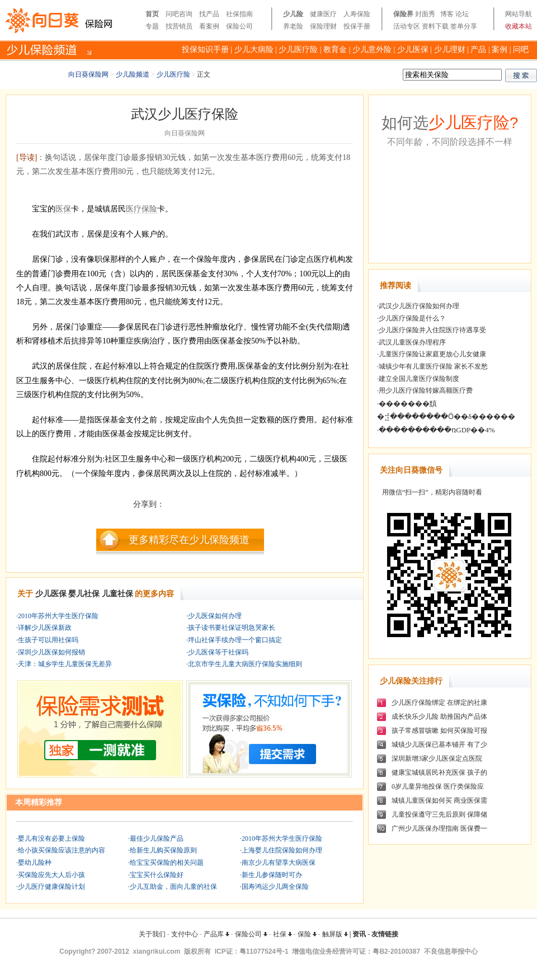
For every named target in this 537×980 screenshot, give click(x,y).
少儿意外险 (372, 50)
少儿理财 (450, 50)
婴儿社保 (84, 594)
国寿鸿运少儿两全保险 (275, 887)
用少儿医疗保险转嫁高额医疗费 (426, 390)
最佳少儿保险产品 (157, 838)
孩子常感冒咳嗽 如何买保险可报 (439, 731)
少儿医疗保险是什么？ (412, 318)
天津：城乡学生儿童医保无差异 (65, 664)
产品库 (216, 934)
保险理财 (323, 26)
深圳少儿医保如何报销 (51, 652)
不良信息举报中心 (451, 951)
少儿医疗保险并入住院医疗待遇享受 (432, 330)
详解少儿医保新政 (45, 628)
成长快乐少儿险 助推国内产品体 (439, 717)
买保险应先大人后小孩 (51, 875)
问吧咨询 (179, 14)
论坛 (462, 14)
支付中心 (185, 934)
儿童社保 (117, 594)
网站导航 (519, 14)
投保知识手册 (205, 50)
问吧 (521, 50)
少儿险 (293, 14)
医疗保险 (142, 209)
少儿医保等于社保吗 (218, 652)
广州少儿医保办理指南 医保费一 (439, 828)
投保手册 (357, 26)
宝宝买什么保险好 (157, 875)
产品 (478, 50)
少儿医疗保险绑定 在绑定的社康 (439, 703)
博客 (447, 14)
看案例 (209, 26)
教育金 (335, 50)
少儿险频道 (133, 74)
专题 (152, 26)
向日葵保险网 (88, 74)
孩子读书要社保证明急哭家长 (232, 628)
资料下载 (435, 26)
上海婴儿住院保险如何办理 (282, 850)
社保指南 (239, 14)
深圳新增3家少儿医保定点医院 (437, 758)
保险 (307, 934)
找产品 (209, 14)
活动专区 (407, 26)
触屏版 (335, 934)
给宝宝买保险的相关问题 (167, 863)
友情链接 (385, 934)
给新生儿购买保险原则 (163, 850)
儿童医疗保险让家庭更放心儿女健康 (432, 354)
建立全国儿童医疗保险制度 (419, 379)
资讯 (359, 934)
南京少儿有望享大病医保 (279, 863)
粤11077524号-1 (264, 951)
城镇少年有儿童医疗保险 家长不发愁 (433, 366)
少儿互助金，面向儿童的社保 (173, 887)
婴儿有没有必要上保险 (51, 838)
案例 (500, 50)
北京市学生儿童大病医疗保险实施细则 (245, 664)
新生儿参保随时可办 (272, 875)
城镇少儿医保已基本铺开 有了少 (439, 745)
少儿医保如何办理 (215, 616)
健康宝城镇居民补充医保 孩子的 (439, 772)
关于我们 (152, 934)
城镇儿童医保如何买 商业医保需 (439, 800)
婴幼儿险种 (35, 863)
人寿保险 (357, 14)
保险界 (403, 14)
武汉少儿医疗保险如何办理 (419, 306)
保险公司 (239, 26)
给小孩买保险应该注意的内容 (62, 850)
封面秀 (425, 14)
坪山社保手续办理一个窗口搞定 (235, 640)
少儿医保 (413, 50)
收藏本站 (519, 26)
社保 (282, 934)
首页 (152, 14)
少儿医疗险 (298, 50)
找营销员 (179, 26)
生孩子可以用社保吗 (48, 640)
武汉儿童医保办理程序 (412, 342)
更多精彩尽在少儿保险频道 (189, 540)
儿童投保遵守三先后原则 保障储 (439, 814)
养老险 (293, 26)
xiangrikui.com (157, 951)
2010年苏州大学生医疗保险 (58, 616)
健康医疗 (323, 14)
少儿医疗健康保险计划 (51, 887)
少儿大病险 (254, 50)
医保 (63, 209)
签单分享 (464, 26)
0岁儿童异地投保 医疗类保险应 (438, 786)
